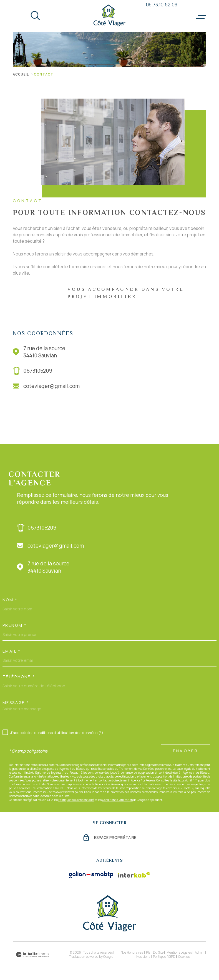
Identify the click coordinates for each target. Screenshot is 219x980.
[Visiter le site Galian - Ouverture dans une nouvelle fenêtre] (91, 875)
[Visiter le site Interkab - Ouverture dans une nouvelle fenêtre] (134, 875)
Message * (16, 703)
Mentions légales (179, 952)
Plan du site (155, 952)
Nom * (10, 600)
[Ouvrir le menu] (201, 16)
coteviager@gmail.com (51, 386)
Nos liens (143, 957)
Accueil (21, 74)
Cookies (184, 957)
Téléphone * (19, 677)
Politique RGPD (164, 957)
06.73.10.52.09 (162, 5)
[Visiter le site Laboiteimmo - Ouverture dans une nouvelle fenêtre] (32, 955)
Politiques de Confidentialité (76, 800)
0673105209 (38, 371)
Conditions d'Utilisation (117, 800)
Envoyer (186, 751)
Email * (12, 651)
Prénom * (15, 625)
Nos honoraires (132, 952)
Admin (200, 952)
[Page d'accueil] (109, 16)
